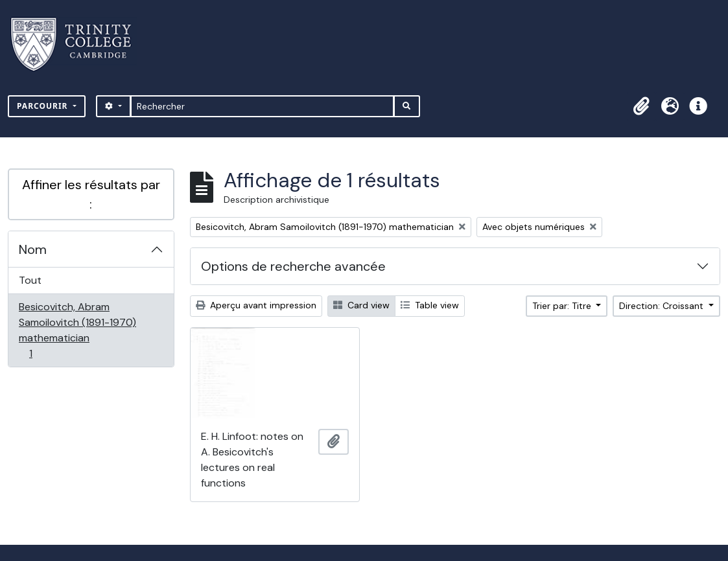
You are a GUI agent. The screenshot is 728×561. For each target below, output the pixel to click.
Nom (33, 249)
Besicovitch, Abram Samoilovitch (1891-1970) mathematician (77, 330)
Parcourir (44, 106)
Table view (430, 305)
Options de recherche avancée (293, 266)
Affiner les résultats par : (91, 194)
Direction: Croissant (663, 306)
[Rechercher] (262, 106)
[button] (641, 106)
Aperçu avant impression (256, 305)
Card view (361, 305)
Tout (30, 280)
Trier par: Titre (563, 306)
